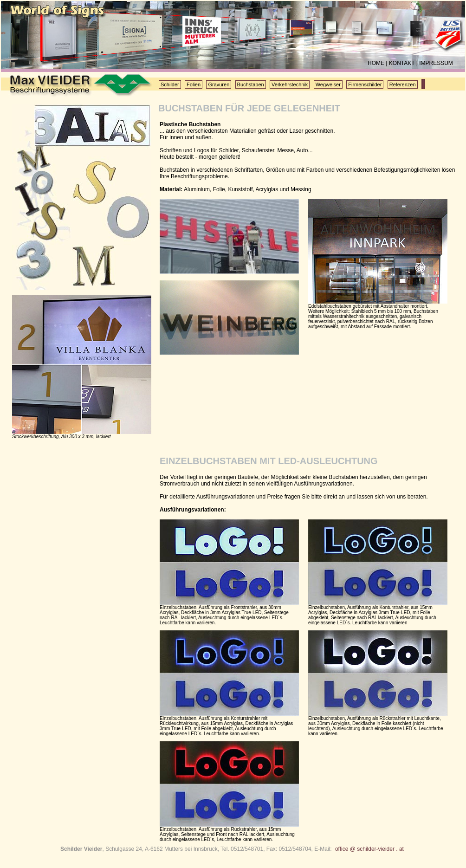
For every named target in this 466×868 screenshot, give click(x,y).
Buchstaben (251, 84)
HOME (376, 63)
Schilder (170, 84)
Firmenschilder (365, 84)
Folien (194, 84)
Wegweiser (328, 84)
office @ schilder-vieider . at (369, 849)
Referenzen (403, 84)
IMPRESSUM (436, 63)
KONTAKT (402, 63)
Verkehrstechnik (290, 84)
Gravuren (219, 84)
